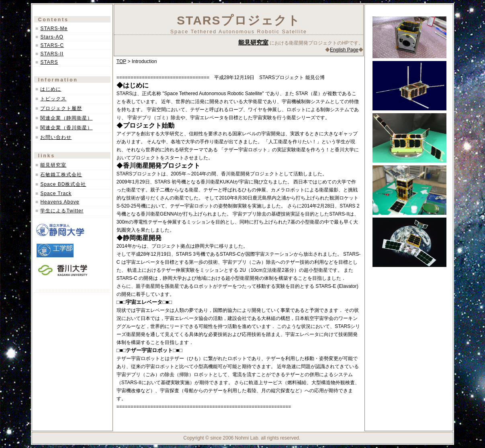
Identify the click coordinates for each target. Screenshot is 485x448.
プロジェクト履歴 (61, 108)
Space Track (56, 193)
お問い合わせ (56, 137)
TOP (121, 61)
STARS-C (52, 45)
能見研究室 (53, 165)
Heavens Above (60, 202)
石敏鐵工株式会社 (61, 175)
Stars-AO (52, 37)
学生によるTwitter (62, 211)
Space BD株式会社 (63, 184)
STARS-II (52, 54)
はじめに (51, 89)
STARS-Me (54, 29)
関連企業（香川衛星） (66, 128)
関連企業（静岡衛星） (66, 118)
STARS (49, 62)
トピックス (53, 99)
